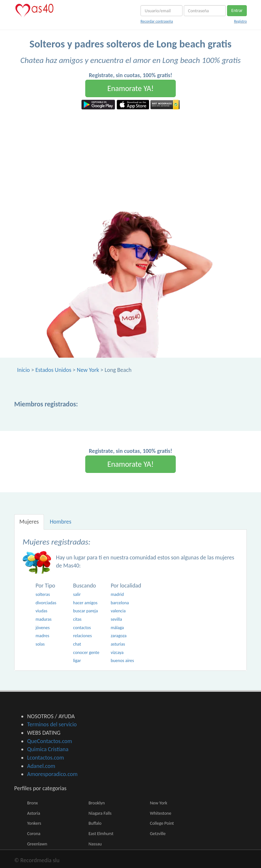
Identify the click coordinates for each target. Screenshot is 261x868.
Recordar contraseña (157, 21)
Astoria (34, 813)
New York (88, 370)
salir (77, 594)
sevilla (116, 619)
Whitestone (161, 813)
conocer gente (86, 653)
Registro (240, 21)
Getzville (158, 834)
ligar (77, 661)
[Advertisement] (130, 158)
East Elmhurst (101, 834)
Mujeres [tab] (29, 522)
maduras (43, 619)
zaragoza (119, 636)
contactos (82, 628)
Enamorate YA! (130, 88)
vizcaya (117, 653)
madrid (117, 594)
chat (77, 644)
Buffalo (95, 823)
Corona (34, 834)
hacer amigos (85, 603)
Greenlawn (37, 844)
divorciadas (46, 603)
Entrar (237, 10)
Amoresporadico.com (52, 774)
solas (40, 644)
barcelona (120, 603)
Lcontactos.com (46, 758)
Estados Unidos (53, 370)
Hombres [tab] (61, 522)
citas (77, 619)
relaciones (82, 636)
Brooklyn (97, 803)
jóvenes (43, 628)
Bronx (32, 803)
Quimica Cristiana (48, 749)
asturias (118, 644)
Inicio (23, 370)
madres (42, 636)
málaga (117, 628)
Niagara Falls (100, 813)
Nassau (95, 844)
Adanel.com (41, 766)
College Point (162, 823)
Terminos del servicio (52, 724)
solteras (43, 594)
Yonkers (34, 823)
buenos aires (122, 661)
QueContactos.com (50, 741)
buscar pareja (85, 611)
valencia (118, 611)
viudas (41, 611)
